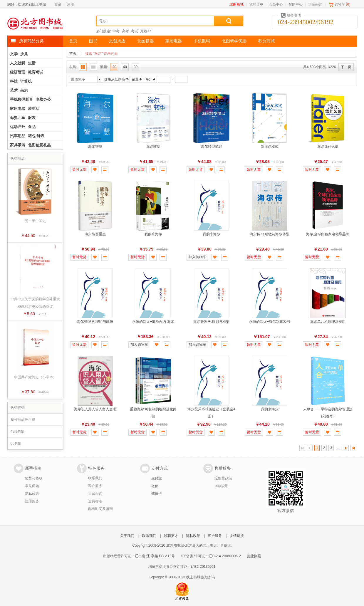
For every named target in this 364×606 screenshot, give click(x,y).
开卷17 (146, 31)
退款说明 (222, 486)
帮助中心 (296, 4)
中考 (116, 31)
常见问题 (32, 486)
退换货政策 (223, 478)
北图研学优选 (234, 41)
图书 (93, 41)
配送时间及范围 (100, 509)
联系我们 (95, 478)
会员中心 (276, 4)
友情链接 (237, 536)
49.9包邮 (17, 432)
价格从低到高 (115, 79)
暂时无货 (79, 169)
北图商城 (236, 4)
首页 (73, 41)
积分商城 (266, 41)
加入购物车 (197, 257)
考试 (135, 31)
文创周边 (117, 41)
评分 (149, 79)
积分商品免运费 (23, 419)
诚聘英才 (171, 536)
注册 (71, 4)
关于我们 (127, 536)
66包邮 (16, 444)
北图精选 (145, 41)
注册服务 (32, 501)
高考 (125, 31)
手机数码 (202, 41)
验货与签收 (34, 478)
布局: (73, 67)
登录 (58, 4)
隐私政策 (32, 493)
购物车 (340, 4)
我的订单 (256, 4)
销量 (135, 79)
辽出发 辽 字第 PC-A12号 (155, 556)
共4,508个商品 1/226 (319, 67)
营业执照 (254, 556)
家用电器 (174, 41)
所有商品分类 (31, 41)
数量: (104, 67)
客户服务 (95, 486)
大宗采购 (315, 4)
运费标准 (95, 501)
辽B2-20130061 (203, 567)
